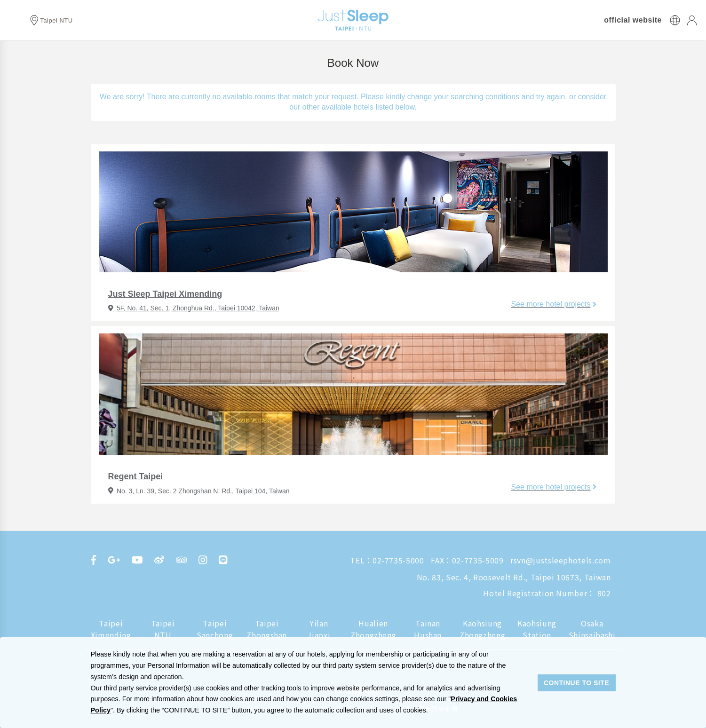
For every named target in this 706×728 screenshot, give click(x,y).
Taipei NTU (163, 629)
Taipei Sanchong (215, 629)
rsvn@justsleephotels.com (560, 560)
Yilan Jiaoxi (319, 629)
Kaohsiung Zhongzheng (482, 629)
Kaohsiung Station (537, 629)
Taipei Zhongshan (267, 629)
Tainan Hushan (428, 629)
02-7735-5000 (398, 560)
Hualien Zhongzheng (373, 629)
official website (633, 20)
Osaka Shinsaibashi (592, 629)
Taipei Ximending (111, 629)
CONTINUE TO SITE (576, 683)
